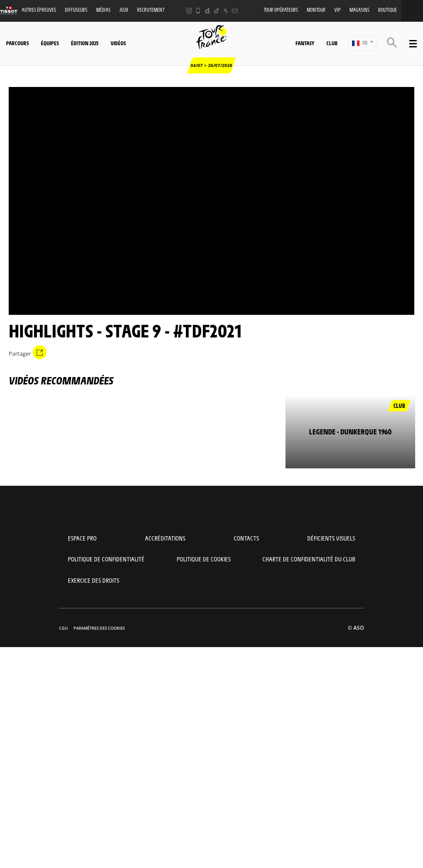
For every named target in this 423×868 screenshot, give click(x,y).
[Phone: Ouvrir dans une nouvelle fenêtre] (198, 11)
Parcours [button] (17, 43)
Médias (103, 10)
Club (332, 43)
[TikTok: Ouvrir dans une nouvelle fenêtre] (217, 11)
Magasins (359, 10)
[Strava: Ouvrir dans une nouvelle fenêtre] (226, 11)
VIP (337, 10)
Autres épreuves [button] (39, 10)
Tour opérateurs (281, 10)
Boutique (388, 10)
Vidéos (118, 43)
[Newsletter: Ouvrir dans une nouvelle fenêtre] (235, 11)
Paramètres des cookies (99, 628)
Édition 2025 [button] (85, 43)
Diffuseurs (76, 10)
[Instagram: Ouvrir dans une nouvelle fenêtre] (189, 11)
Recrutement (151, 10)
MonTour (316, 10)
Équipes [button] (50, 43)
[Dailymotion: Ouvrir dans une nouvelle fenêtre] (207, 11)
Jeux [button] (124, 10)
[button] (362, 43)
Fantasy (305, 43)
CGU (64, 628)
